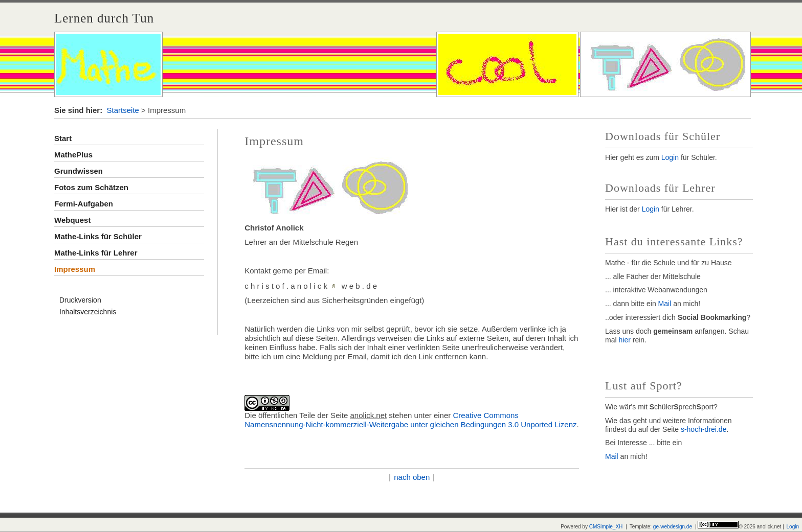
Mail (666, 304)
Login (670, 157)
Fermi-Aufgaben (84, 204)
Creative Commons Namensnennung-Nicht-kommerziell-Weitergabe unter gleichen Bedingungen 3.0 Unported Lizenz (410, 420)
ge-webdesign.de (673, 527)
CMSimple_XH (606, 527)
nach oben (412, 477)
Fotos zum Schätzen (91, 187)
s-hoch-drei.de (704, 429)
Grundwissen (79, 171)
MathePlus (73, 155)
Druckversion (80, 300)
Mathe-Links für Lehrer (96, 253)
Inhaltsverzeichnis (88, 312)
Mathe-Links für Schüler (98, 236)
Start (63, 138)
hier (625, 340)
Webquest (72, 220)
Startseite (123, 110)
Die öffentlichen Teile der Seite (296, 415)
